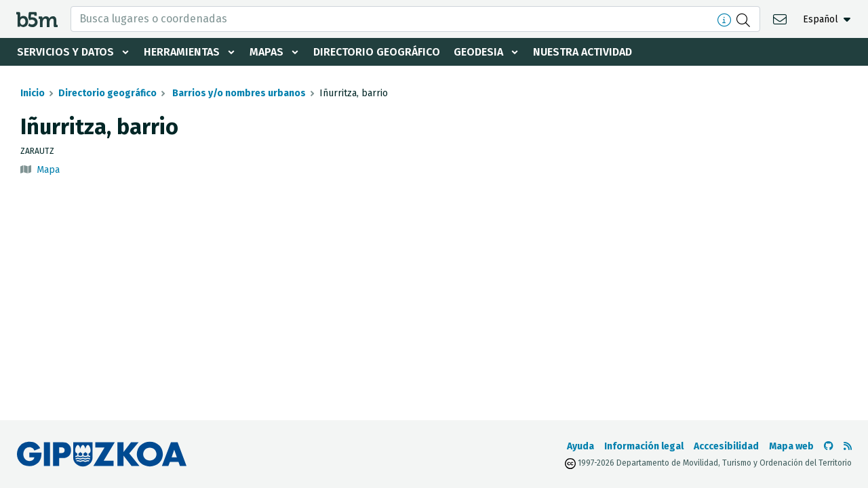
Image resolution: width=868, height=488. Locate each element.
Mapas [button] (267, 52)
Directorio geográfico (377, 52)
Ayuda (580, 446)
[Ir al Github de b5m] (829, 446)
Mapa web (791, 446)
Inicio (33, 93)
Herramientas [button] (182, 52)
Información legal (644, 446)
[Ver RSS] (848, 446)
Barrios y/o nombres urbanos (238, 93)
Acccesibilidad (726, 446)
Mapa (48, 170)
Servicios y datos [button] (65, 52)
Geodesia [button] (478, 52)
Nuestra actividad (583, 52)
